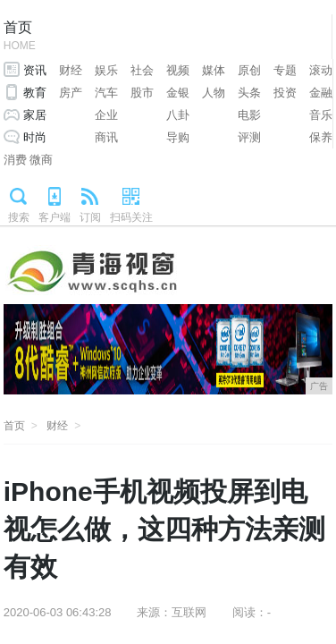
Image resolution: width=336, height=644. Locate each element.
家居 (35, 115)
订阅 (90, 217)
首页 (20, 37)
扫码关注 (131, 217)
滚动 (321, 70)
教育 (35, 93)
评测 (249, 137)
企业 (106, 115)
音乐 (321, 115)
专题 (285, 70)
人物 (214, 93)
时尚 (35, 137)
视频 (178, 70)
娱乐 (106, 70)
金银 (178, 93)
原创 (249, 70)
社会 (142, 70)
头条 (249, 93)
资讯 (35, 70)
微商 (41, 160)
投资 (285, 93)
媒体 (214, 70)
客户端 (55, 217)
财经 (71, 70)
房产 (71, 93)
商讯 (106, 137)
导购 (178, 137)
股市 (142, 93)
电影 (249, 115)
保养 (321, 137)
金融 (321, 93)
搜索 (19, 217)
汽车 (106, 93)
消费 (15, 160)
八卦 (178, 115)
